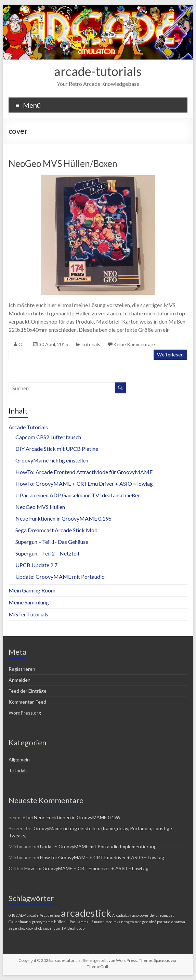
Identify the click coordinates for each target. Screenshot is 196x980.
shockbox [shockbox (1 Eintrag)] (26, 928)
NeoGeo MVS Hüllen (40, 507)
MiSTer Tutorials (28, 614)
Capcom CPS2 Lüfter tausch (48, 437)
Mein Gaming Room (32, 590)
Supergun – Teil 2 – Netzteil (47, 553)
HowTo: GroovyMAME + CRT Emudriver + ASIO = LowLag (102, 857)
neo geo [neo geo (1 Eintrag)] (141, 922)
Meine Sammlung (29, 602)
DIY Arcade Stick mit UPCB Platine (57, 449)
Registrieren (22, 669)
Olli (22, 344)
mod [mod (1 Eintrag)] (109, 922)
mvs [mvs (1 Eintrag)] (117, 922)
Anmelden (19, 680)
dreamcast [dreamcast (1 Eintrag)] (165, 915)
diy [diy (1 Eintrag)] (152, 915)
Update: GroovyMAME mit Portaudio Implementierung (98, 846)
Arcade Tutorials (28, 427)
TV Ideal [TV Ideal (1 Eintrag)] (68, 928)
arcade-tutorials (98, 71)
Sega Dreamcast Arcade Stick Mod (56, 530)
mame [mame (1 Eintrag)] (99, 922)
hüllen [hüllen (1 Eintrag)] (60, 922)
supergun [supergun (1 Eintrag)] (52, 928)
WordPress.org (25, 713)
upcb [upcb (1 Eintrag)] (80, 928)
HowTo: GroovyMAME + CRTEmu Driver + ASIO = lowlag (84, 484)
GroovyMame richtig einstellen (52, 460)
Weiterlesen (170, 355)
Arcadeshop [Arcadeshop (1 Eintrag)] (50, 915)
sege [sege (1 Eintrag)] (13, 928)
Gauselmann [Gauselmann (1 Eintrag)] (20, 922)
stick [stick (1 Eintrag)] (38, 928)
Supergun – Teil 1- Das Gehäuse (52, 542)
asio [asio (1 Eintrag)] (135, 915)
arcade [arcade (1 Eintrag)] (33, 915)
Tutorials (91, 344)
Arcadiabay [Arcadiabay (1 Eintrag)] (122, 915)
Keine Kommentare (134, 344)
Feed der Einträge (28, 691)
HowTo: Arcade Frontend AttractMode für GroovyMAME (84, 472)
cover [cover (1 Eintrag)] (144, 915)
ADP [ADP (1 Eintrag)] (22, 915)
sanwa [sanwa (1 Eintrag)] (180, 922)
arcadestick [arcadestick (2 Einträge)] (86, 913)
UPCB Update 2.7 (36, 565)
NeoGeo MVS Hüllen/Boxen (63, 164)
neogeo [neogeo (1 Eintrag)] (127, 922)
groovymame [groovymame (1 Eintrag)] (42, 922)
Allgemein (19, 760)
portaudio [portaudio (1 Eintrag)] (165, 922)
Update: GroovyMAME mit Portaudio (60, 577)
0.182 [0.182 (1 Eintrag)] (13, 915)
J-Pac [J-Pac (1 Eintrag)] (71, 922)
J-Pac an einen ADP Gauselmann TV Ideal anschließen (78, 495)
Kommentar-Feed (27, 702)
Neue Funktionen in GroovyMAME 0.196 (63, 518)
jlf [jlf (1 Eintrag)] (91, 922)
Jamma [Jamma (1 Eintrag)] (83, 922)
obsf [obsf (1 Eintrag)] (153, 922)
